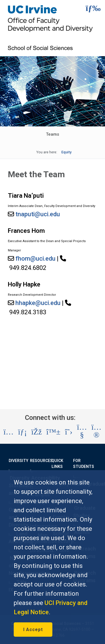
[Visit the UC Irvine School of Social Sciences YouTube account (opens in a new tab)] (82, 432)
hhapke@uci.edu (38, 303)
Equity (66, 152)
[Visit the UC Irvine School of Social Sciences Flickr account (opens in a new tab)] (97, 432)
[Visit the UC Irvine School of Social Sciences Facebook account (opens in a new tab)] (37, 432)
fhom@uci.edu (36, 259)
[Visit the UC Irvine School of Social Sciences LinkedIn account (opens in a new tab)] (22, 432)
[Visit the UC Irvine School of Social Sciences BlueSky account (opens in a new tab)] (53, 432)
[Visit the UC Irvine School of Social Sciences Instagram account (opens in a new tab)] (9, 432)
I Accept (33, 630)
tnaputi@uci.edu (38, 214)
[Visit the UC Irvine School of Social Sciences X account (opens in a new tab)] (69, 432)
